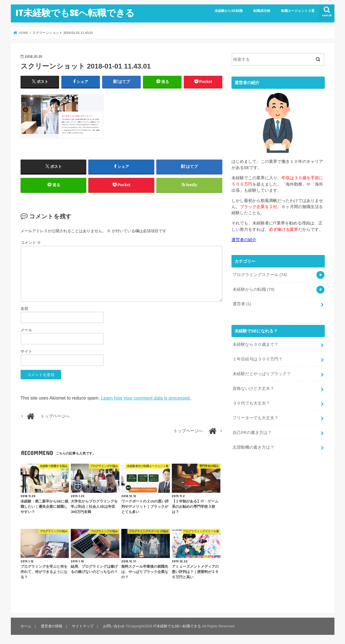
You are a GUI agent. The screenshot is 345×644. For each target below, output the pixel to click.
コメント (31, 243)
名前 (24, 309)
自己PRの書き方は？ (252, 433)
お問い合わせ (114, 626)
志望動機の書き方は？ (253, 447)
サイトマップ (83, 626)
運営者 (242, 304)
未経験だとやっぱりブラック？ (262, 374)
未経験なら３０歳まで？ (255, 344)
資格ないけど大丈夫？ (253, 388)
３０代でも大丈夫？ (251, 403)
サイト (26, 351)
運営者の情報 (52, 626)
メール (26, 330)
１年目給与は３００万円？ (258, 359)
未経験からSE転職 (229, 11)
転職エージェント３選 (298, 11)
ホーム (26, 626)
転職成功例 (262, 11)
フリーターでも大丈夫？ (255, 418)
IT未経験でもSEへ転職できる (75, 13)
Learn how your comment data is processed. (146, 398)
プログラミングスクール (260, 275)
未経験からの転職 (254, 289)
